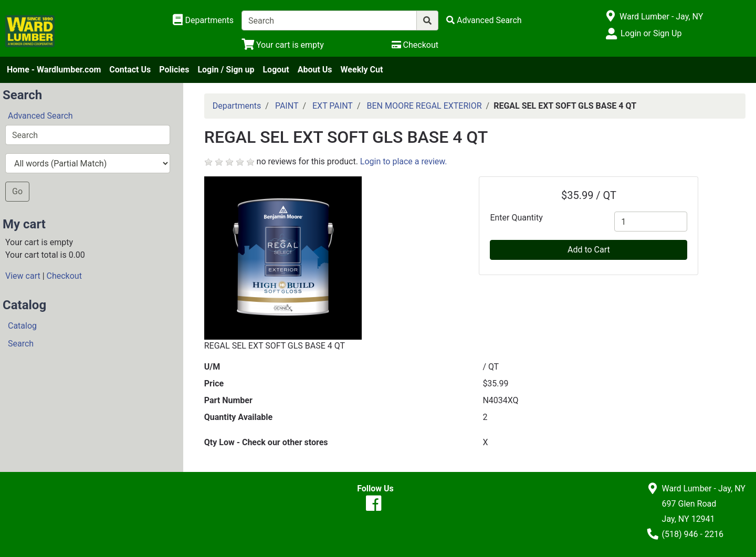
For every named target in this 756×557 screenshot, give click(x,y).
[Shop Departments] (203, 20)
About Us (315, 70)
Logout (276, 70)
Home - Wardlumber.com (54, 70)
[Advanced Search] (484, 20)
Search (21, 344)
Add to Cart (589, 250)
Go (17, 191)
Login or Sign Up (651, 33)
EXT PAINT (333, 106)
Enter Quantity (516, 218)
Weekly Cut (362, 70)
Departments (237, 106)
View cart (23, 276)
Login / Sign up (226, 70)
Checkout (64, 276)
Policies (174, 70)
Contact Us (130, 70)
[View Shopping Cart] (283, 45)
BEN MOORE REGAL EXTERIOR (424, 106)
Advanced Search (40, 116)
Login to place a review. (404, 161)
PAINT (287, 106)
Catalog (22, 326)
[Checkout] (415, 45)
